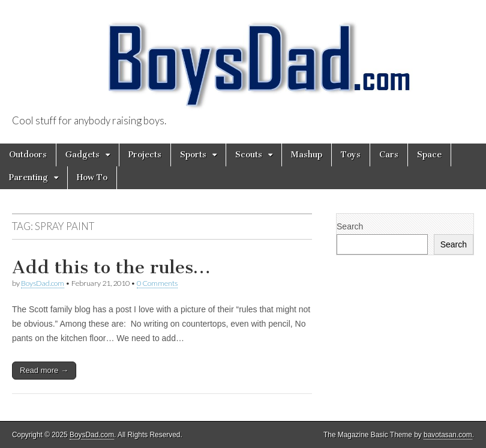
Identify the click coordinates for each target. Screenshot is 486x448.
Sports (193, 155)
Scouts (249, 155)
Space (429, 155)
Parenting (28, 177)
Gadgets (82, 155)
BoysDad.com (43, 283)
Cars (389, 155)
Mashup (307, 155)
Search (350, 226)
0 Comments (157, 283)
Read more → (44, 370)
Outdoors (28, 155)
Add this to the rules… (111, 267)
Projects (145, 155)
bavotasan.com (448, 435)
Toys (351, 155)
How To (92, 177)
